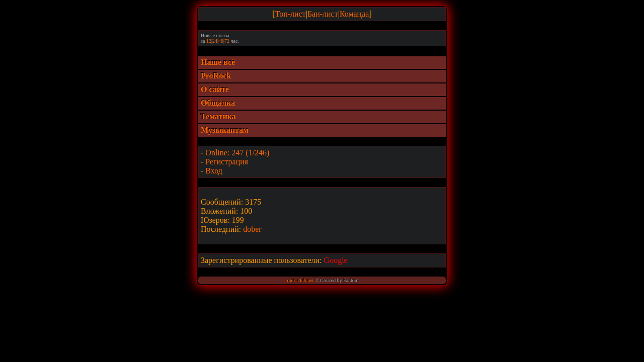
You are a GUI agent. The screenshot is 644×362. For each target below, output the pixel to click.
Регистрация (227, 162)
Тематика (218, 116)
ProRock (216, 76)
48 (221, 41)
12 (209, 41)
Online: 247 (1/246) (237, 153)
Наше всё (218, 62)
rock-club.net (300, 280)
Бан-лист (323, 14)
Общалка (218, 103)
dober (252, 229)
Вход (214, 171)
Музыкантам (225, 130)
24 (215, 41)
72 (227, 41)
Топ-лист (291, 14)
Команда (354, 14)
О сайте (215, 89)
